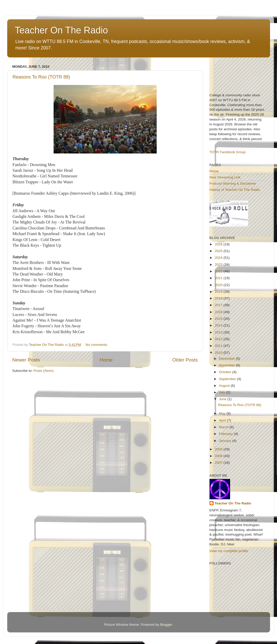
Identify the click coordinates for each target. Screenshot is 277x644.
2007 (219, 463)
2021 (219, 278)
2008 (219, 456)
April (223, 420)
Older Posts (185, 360)
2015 (219, 319)
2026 (219, 244)
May (223, 413)
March (224, 427)
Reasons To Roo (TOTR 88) (41, 77)
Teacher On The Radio (62, 30)
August (225, 386)
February (226, 434)
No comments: (97, 345)
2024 (219, 258)
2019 (219, 292)
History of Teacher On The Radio (235, 190)
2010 (219, 353)
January (226, 441)
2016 (219, 312)
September (228, 379)
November (228, 365)
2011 (219, 346)
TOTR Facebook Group (228, 152)
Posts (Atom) (44, 371)
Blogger (166, 625)
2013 (219, 332)
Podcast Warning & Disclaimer (233, 183)
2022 (219, 271)
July (223, 392)
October (226, 372)
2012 (219, 339)
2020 (219, 285)
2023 (219, 265)
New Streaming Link (225, 177)
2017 (219, 305)
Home (106, 360)
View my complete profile (229, 551)
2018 (219, 298)
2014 (219, 325)
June (223, 399)
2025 (219, 251)
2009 (219, 449)
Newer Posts (26, 360)
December (228, 359)
